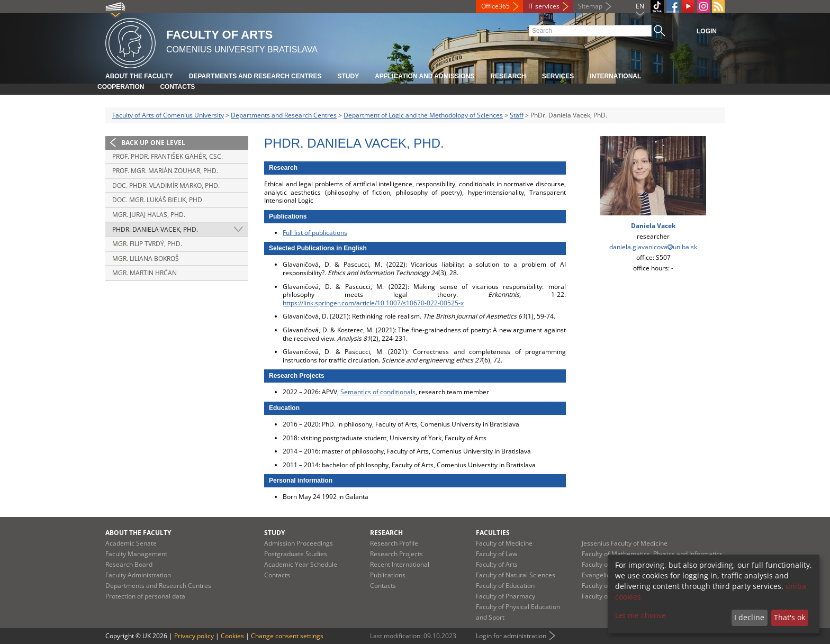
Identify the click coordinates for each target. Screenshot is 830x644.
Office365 (495, 6)
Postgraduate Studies (296, 554)
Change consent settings (287, 636)
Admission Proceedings (299, 543)
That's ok (790, 617)
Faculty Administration (138, 575)
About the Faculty (139, 76)
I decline (749, 617)
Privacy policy (194, 636)
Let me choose (640, 615)
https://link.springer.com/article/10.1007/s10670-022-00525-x (373, 303)
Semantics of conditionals (378, 392)
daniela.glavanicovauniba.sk (653, 247)
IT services (544, 6)
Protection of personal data (145, 596)
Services (558, 76)
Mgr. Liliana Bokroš (146, 258)
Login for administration (511, 636)
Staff (517, 115)
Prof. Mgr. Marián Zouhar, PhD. (165, 171)
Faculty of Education (505, 586)
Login (707, 31)
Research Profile (394, 543)
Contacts (177, 87)
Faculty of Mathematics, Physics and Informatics (652, 554)
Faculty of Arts (497, 564)
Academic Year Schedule (301, 564)
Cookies (232, 636)
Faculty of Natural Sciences (516, 575)
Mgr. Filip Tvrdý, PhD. (147, 244)
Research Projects (396, 554)
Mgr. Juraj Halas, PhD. (149, 215)
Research (508, 76)
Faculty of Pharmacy (506, 596)
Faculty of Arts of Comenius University (168, 115)
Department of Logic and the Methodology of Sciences (423, 115)
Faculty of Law (497, 554)
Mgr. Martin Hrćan (145, 273)
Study (348, 76)
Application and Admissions (425, 76)
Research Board (129, 564)
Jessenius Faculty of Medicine (625, 543)
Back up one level (153, 143)
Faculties (493, 533)
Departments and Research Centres (255, 76)
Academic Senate (131, 543)
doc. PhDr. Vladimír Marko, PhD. (166, 185)
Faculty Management (136, 554)
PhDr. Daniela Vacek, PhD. (155, 229)
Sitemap (590, 6)
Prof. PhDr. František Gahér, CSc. (168, 156)
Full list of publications (315, 233)
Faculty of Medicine (504, 543)
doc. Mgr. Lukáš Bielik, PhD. (158, 200)
